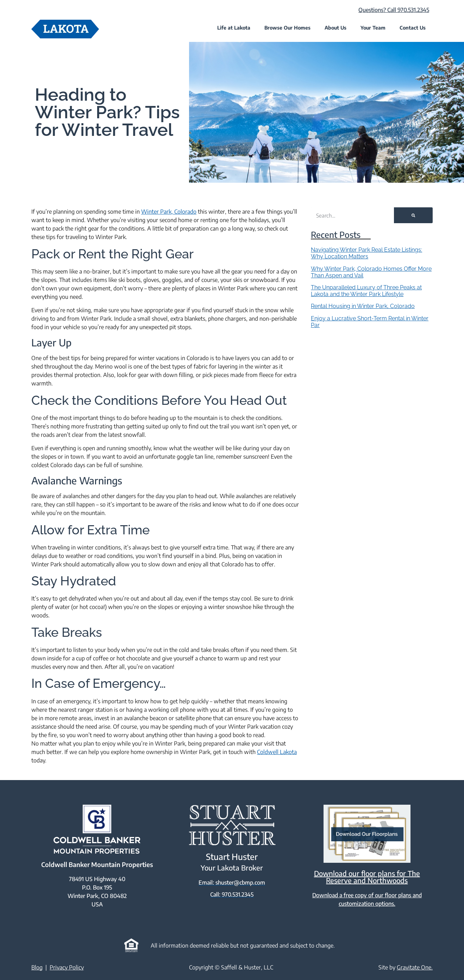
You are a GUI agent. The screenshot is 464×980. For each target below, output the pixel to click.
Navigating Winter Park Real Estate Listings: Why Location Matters (366, 253)
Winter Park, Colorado (169, 212)
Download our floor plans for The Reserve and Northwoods (367, 877)
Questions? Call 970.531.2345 (394, 10)
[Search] (413, 215)
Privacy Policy (67, 967)
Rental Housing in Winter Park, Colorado (363, 306)
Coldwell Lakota (277, 752)
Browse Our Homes (287, 28)
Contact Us (413, 28)
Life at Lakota (234, 28)
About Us (336, 28)
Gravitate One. (415, 967)
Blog (37, 967)
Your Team (373, 28)
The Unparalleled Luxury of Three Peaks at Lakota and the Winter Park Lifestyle (366, 291)
